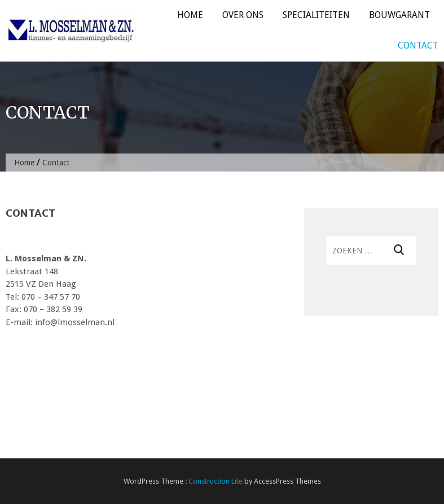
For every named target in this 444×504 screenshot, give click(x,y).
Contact (418, 45)
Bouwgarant (399, 15)
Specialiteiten (316, 15)
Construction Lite (216, 481)
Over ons (243, 15)
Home (190, 15)
